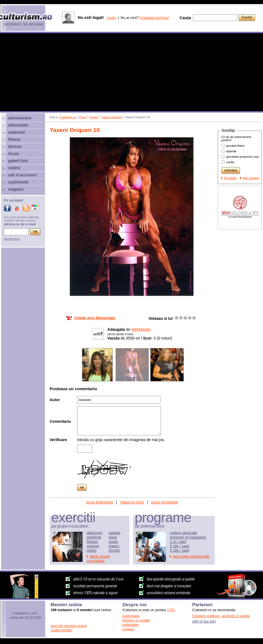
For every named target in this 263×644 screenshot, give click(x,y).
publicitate (131, 625)
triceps (114, 550)
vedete (14, 168)
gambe (114, 533)
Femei (94, 117)
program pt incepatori (188, 537)
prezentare (131, 616)
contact (128, 629)
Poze (83, 117)
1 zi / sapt (178, 542)
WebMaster (141, 329)
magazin (16, 189)
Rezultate (230, 178)
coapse (93, 546)
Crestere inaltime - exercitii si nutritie (221, 616)
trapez (114, 546)
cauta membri (62, 630)
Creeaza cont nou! (154, 18)
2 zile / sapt (179, 546)
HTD (171, 610)
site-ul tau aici (204, 621)
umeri (91, 550)
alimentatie (18, 125)
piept (113, 537)
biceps (92, 542)
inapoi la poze (132, 502)
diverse (15, 146)
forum (14, 154)
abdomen (95, 533)
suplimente (18, 182)
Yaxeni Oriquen (111, 117)
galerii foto (18, 161)
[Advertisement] (131, 73)
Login (111, 18)
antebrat (94, 537)
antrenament (20, 118)
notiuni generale (183, 533)
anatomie (17, 132)
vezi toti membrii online (69, 626)
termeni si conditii (136, 620)
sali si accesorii (22, 175)
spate (113, 542)
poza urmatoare (165, 502)
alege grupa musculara (98, 559)
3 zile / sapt (179, 550)
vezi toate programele (191, 556)
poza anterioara (99, 502)
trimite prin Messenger (95, 318)
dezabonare (12, 239)
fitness (14, 139)
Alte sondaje (251, 178)
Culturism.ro (68, 117)
